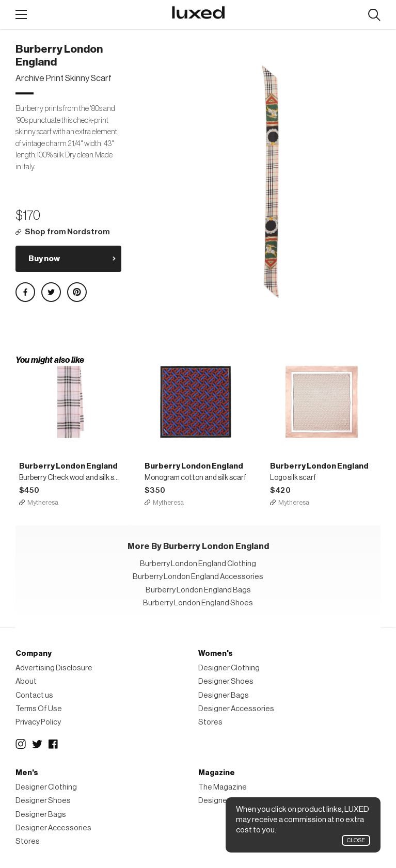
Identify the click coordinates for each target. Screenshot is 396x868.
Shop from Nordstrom (67, 232)
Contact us (34, 695)
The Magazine (223, 787)
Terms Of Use (39, 709)
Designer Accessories (236, 709)
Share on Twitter (51, 292)
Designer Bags (224, 695)
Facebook (54, 744)
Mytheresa (43, 502)
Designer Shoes (226, 681)
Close (356, 840)
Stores (210, 722)
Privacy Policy (38, 722)
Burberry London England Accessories (198, 577)
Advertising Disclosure (54, 668)
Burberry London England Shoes (198, 603)
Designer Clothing (229, 668)
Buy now (44, 259)
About (26, 681)
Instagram (21, 744)
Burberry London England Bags (198, 590)
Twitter (37, 744)
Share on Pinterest (77, 292)
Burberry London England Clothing (198, 564)
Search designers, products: (374, 15)
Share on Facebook (25, 292)
